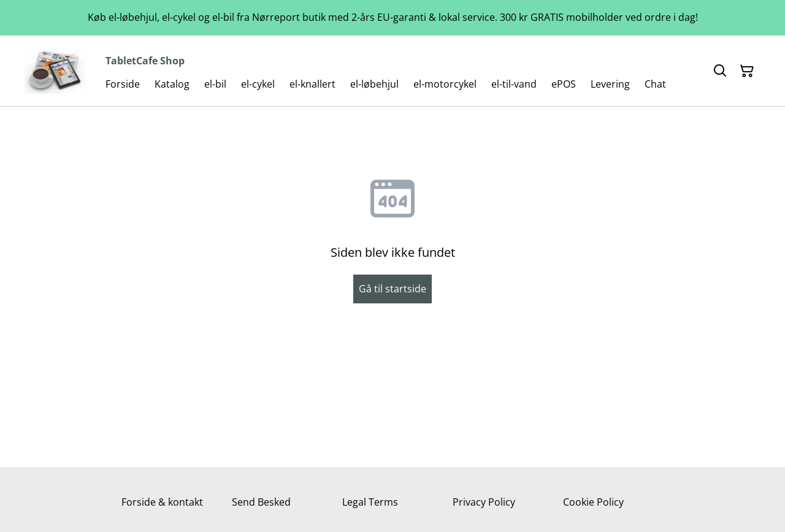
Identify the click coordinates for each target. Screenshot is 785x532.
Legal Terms (370, 502)
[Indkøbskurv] (747, 71)
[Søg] (720, 71)
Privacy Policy (484, 502)
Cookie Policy (593, 502)
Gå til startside (392, 289)
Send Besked (261, 502)
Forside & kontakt (162, 502)
